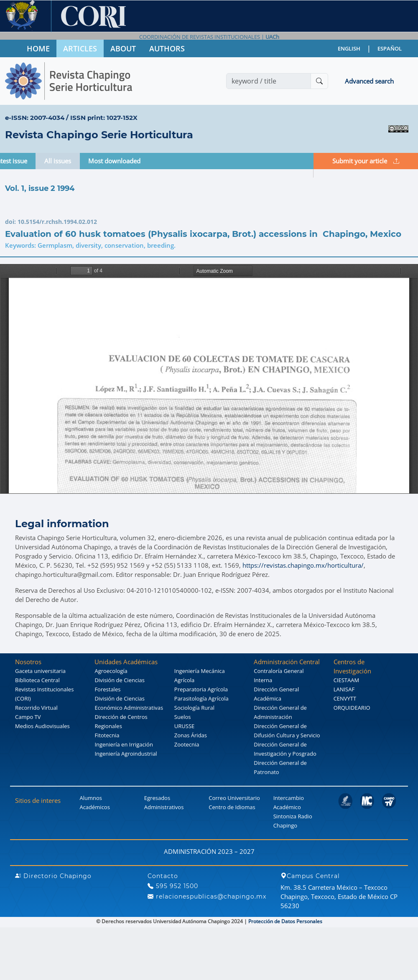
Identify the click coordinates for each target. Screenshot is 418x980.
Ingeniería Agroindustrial (126, 754)
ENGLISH (349, 48)
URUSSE (184, 726)
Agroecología (111, 671)
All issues (58, 161)
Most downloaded (114, 161)
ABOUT (123, 48)
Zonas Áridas (191, 735)
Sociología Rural (194, 708)
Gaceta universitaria (40, 671)
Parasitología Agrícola (201, 698)
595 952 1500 (173, 886)
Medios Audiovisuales (42, 726)
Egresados (157, 798)
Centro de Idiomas (232, 807)
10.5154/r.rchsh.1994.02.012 (57, 222)
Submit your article (366, 161)
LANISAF (344, 689)
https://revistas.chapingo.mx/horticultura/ (303, 565)
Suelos (183, 717)
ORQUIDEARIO (352, 708)
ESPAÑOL (390, 48)
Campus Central (310, 876)
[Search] (269, 81)
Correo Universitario (234, 798)
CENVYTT (345, 698)
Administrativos (164, 807)
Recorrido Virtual (36, 708)
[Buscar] (319, 81)
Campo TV (28, 717)
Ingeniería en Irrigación (124, 744)
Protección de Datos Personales (285, 921)
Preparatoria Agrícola (201, 689)
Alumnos (91, 798)
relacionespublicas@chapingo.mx (207, 896)
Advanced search (369, 81)
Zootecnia (187, 744)
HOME (38, 48)
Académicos (94, 807)
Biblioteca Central (37, 680)
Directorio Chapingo (53, 876)
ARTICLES (80, 48)
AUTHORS (167, 48)
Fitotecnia (107, 735)
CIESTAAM (346, 680)
